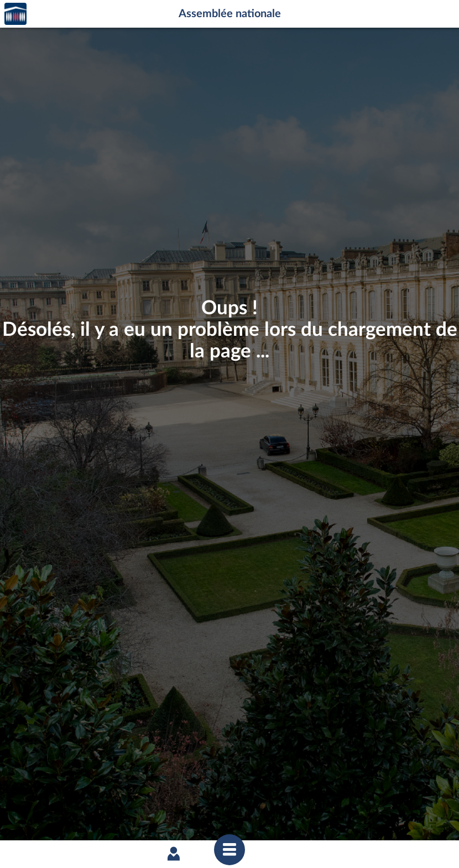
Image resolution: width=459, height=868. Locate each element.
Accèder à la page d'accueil (15, 14)
